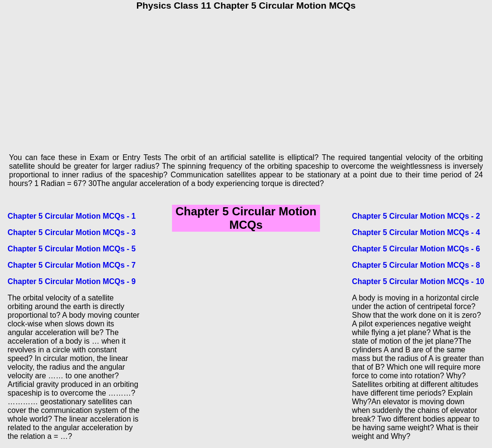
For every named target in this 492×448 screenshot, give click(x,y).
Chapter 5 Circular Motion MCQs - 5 (72, 249)
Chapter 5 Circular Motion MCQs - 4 (416, 232)
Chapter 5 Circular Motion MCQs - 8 (416, 265)
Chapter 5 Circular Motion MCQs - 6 (416, 249)
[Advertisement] (246, 78)
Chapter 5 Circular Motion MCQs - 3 (72, 232)
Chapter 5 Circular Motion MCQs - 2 (416, 216)
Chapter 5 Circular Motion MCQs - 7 (72, 265)
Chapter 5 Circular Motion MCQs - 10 (418, 281)
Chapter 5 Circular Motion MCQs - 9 (72, 281)
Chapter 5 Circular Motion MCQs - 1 (72, 216)
